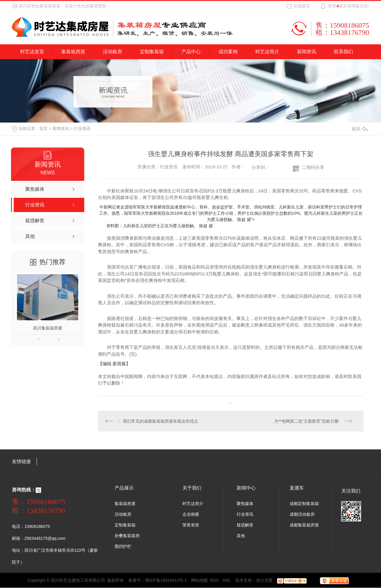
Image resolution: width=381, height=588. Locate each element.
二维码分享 (313, 167)
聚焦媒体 (245, 504)
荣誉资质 (191, 525)
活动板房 (113, 52)
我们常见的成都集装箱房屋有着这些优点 (161, 421)
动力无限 (264, 581)
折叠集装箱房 (127, 536)
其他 (241, 536)
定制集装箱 (152, 52)
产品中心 (191, 52)
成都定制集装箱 (304, 504)
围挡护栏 (123, 547)
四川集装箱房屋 (48, 328)
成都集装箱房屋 (304, 525)
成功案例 (228, 52)
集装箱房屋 (73, 52)
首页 (43, 128)
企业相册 (191, 515)
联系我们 (343, 52)
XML (227, 581)
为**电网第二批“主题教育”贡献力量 (306, 421)
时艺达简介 (267, 52)
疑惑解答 (245, 525)
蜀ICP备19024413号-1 (166, 581)
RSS (215, 581)
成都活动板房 (302, 515)
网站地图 (199, 581)
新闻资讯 (307, 52)
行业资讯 (82, 128)
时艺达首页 (32, 52)
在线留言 (302, 6)
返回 (360, 129)
